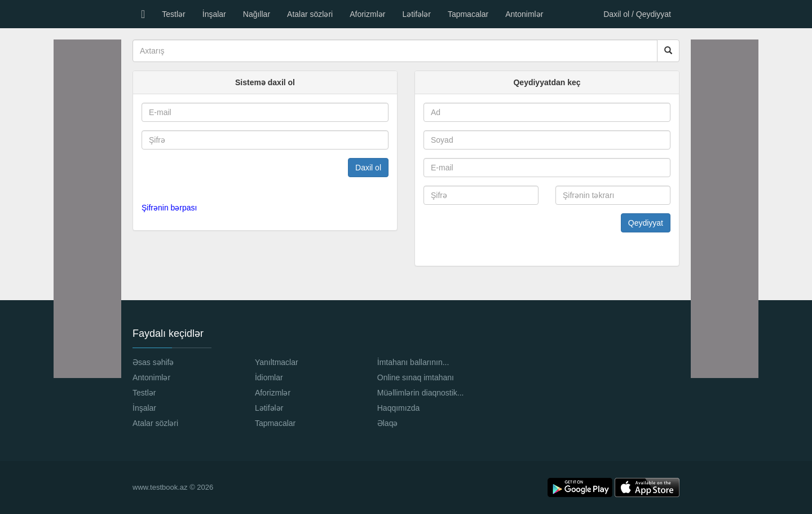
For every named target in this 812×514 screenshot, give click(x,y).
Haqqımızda (398, 408)
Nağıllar (257, 14)
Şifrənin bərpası (169, 208)
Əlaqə (388, 423)
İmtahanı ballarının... (413, 362)
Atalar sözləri (310, 14)
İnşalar (214, 14)
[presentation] (210, 175)
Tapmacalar (468, 14)
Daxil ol (368, 168)
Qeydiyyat (646, 223)
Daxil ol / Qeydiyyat (637, 14)
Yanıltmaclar (277, 362)
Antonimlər (524, 14)
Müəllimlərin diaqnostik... (421, 393)
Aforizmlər (367, 14)
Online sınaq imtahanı (416, 377)
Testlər (173, 14)
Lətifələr (416, 14)
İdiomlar (269, 377)
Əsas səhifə (153, 362)
